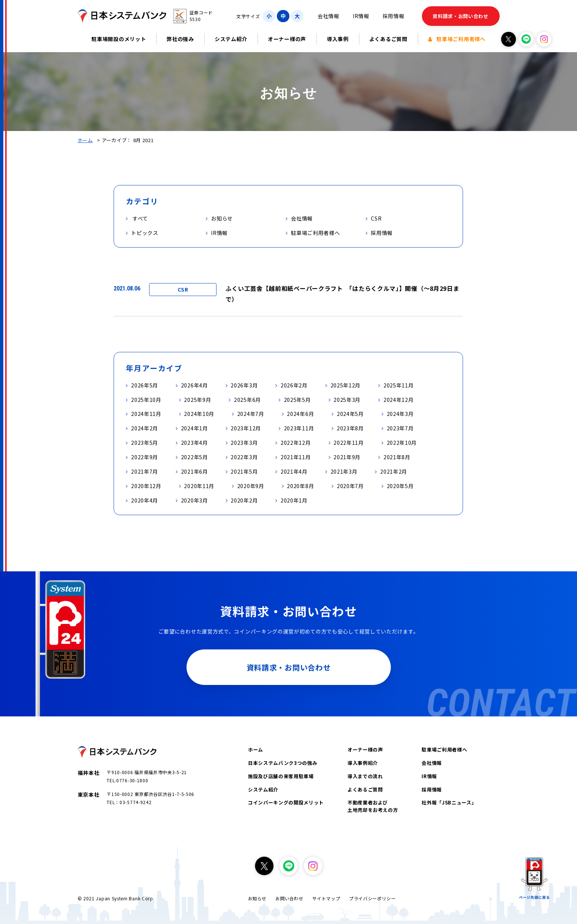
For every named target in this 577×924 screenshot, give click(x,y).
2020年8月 (300, 486)
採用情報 (394, 16)
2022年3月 (244, 457)
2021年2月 (394, 471)
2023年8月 (350, 428)
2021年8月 (397, 457)
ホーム (85, 140)
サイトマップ (326, 898)
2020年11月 (199, 486)
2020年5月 (400, 486)
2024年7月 (251, 414)
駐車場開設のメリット (119, 39)
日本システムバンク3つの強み (283, 763)
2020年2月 (244, 500)
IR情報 (361, 16)
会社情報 (328, 16)
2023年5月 (145, 443)
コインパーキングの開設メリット (286, 802)
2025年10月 (146, 400)
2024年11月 (146, 414)
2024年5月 (350, 414)
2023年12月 (246, 428)
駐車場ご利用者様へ (457, 39)
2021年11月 (296, 457)
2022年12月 (296, 443)
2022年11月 (349, 443)
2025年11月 (399, 385)
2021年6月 (194, 471)
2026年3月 (244, 385)
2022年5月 (194, 457)
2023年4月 (194, 443)
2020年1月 (294, 500)
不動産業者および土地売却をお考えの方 (373, 806)
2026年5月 (145, 385)
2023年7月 (400, 428)
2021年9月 (347, 457)
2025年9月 (197, 400)
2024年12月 (399, 400)
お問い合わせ (289, 898)
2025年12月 (346, 385)
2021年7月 (145, 471)
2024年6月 (300, 414)
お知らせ (257, 898)
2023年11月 (299, 428)
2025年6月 (247, 400)
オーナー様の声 (287, 39)
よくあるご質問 (388, 39)
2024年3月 (400, 414)
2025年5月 (297, 400)
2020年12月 (146, 486)
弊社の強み (180, 39)
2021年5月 (244, 471)
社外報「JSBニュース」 (449, 802)
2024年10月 (199, 414)
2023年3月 (244, 443)
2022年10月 (402, 443)
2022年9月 (145, 457)
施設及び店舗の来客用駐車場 (281, 776)
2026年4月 (194, 385)
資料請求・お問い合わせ (461, 16)
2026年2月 (294, 385)
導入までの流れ (365, 776)
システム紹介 (231, 39)
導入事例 (338, 39)
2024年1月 (194, 428)
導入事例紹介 (363, 763)
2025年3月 (347, 400)
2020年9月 (251, 486)
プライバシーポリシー (372, 898)
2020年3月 (194, 500)
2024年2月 (145, 428)
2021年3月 (344, 471)
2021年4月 (294, 471)
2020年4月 (145, 500)
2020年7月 (350, 486)
